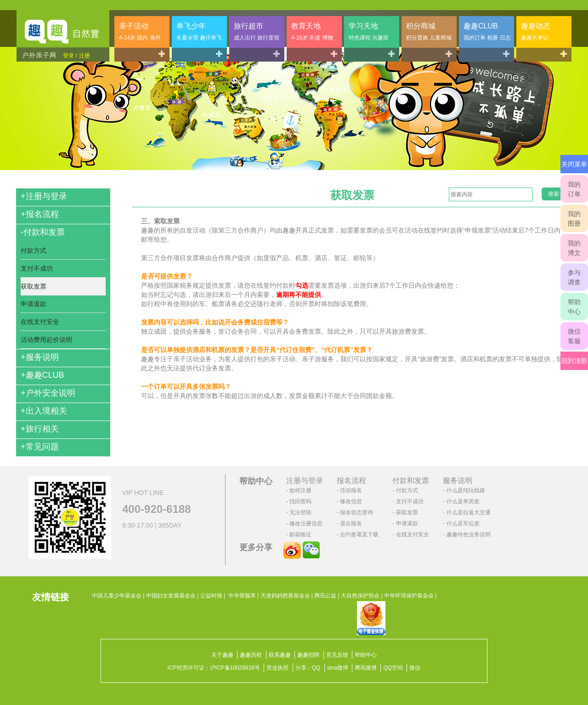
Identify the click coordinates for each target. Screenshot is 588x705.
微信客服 (574, 336)
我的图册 (574, 219)
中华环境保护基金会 (409, 596)
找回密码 (300, 501)
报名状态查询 (356, 512)
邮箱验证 (300, 534)
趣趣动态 (536, 31)
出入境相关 (44, 411)
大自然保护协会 (360, 596)
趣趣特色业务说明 (469, 534)
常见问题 (40, 447)
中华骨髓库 (242, 596)
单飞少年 (199, 31)
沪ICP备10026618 (232, 668)
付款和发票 (43, 232)
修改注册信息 (306, 523)
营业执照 (277, 668)
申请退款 (34, 304)
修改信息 (351, 501)
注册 (85, 56)
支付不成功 (37, 268)
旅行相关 (40, 429)
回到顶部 (574, 361)
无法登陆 (300, 512)
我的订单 (574, 189)
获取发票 (34, 286)
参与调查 (574, 277)
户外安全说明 (48, 393)
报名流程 (40, 214)
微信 (415, 668)
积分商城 (429, 31)
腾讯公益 (325, 596)
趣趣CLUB (487, 31)
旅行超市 (257, 31)
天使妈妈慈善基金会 (285, 596)
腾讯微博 (366, 668)
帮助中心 (574, 307)
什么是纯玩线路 (466, 490)
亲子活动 (140, 31)
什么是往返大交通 (469, 512)
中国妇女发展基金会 (171, 596)
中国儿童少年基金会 (117, 596)
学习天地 (369, 31)
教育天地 (312, 31)
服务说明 (40, 357)
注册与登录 (44, 196)
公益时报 (211, 596)
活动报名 (351, 490)
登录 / (70, 56)
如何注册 (300, 490)
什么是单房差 (463, 501)
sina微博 (338, 668)
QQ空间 (393, 668)
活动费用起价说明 (46, 340)
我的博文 (574, 248)
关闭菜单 (574, 164)
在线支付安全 (40, 322)
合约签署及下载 (359, 534)
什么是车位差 (463, 523)
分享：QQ (308, 668)
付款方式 (34, 250)
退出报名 (351, 523)
